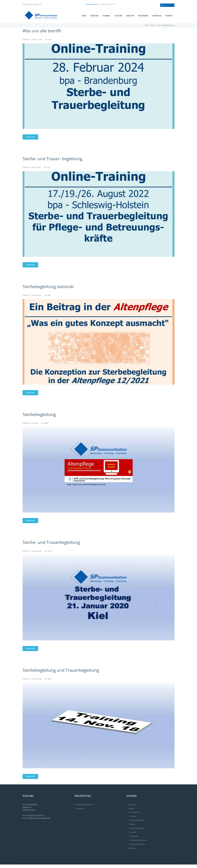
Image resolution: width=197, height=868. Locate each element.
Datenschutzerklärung (85, 808)
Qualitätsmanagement (139, 844)
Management (135, 816)
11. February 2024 (36, 39)
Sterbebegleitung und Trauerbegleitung (65, 673)
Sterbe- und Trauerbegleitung (55, 544)
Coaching (132, 852)
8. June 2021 (34, 425)
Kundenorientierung (138, 824)
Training (132, 812)
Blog (152, 25)
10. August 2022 (35, 168)
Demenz (133, 836)
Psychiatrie (135, 840)
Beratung (132, 808)
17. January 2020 (36, 553)
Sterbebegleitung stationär (52, 287)
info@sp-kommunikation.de (32, 4)
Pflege (133, 828)
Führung (133, 820)
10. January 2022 (36, 296)
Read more (31, 137)
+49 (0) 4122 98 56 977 (107, 4)
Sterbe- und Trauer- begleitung (56, 159)
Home (146, 25)
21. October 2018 (36, 682)
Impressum (81, 812)
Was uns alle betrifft (44, 31)
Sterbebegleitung (41, 416)
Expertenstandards (138, 832)
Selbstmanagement (138, 848)
